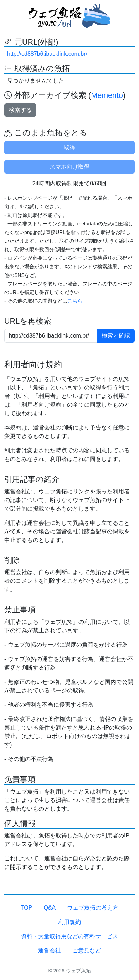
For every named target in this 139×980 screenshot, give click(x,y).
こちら (75, 301)
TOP (27, 908)
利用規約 (69, 922)
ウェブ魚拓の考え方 (93, 908)
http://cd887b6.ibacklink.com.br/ (47, 54)
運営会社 (50, 951)
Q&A (50, 908)
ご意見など (87, 951)
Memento (107, 95)
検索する (20, 110)
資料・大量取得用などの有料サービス (69, 936)
